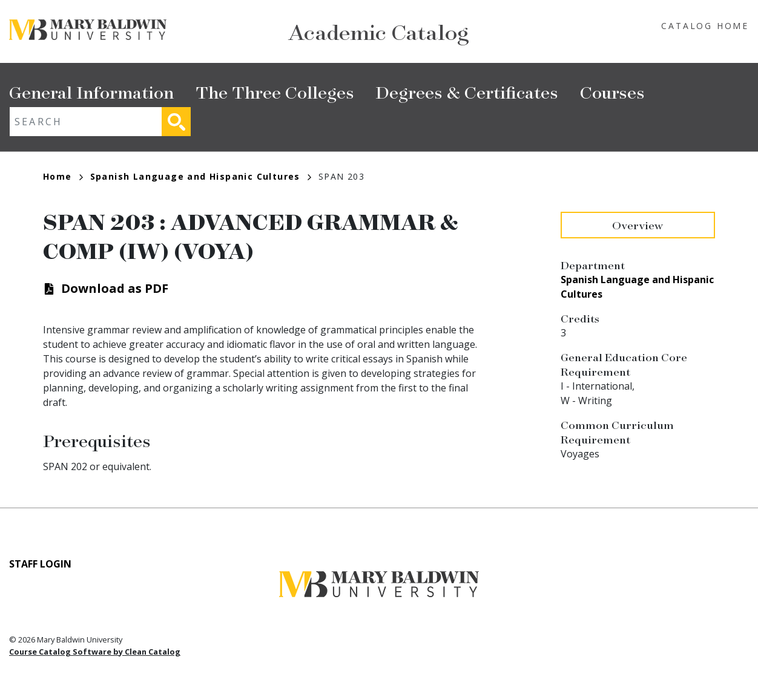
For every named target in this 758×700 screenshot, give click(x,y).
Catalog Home (705, 26)
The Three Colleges (275, 92)
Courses (612, 92)
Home (63, 176)
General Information (91, 92)
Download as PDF (115, 288)
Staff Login (40, 564)
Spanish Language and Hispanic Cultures (201, 176)
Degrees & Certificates (467, 92)
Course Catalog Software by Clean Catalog (95, 652)
